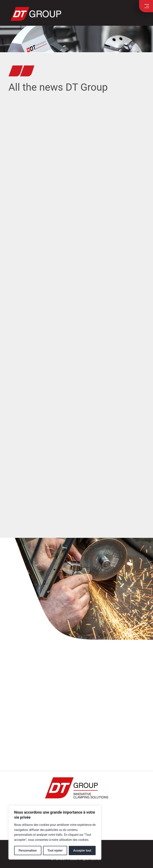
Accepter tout (82, 851)
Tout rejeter (55, 851)
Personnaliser (28, 851)
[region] (55, 832)
